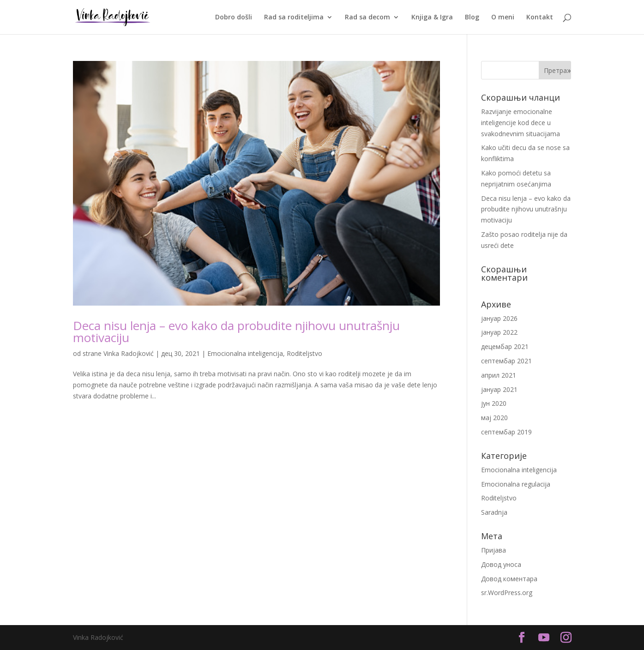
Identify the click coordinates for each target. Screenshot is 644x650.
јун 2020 (494, 403)
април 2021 (499, 375)
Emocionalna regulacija (516, 484)
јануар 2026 (499, 318)
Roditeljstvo (304, 353)
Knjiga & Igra (432, 18)
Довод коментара (509, 579)
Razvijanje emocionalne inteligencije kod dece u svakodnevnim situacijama (521, 123)
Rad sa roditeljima (294, 18)
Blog (472, 18)
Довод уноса (501, 564)
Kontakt (540, 18)
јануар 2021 (499, 389)
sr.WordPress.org (507, 593)
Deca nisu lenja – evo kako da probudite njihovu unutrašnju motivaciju (236, 331)
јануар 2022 (499, 332)
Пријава (494, 550)
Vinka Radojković (129, 353)
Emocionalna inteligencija (245, 353)
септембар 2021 (506, 361)
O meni (503, 18)
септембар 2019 (506, 432)
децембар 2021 (505, 346)
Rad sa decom (367, 18)
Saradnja (494, 512)
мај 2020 (494, 418)
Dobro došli (234, 18)
